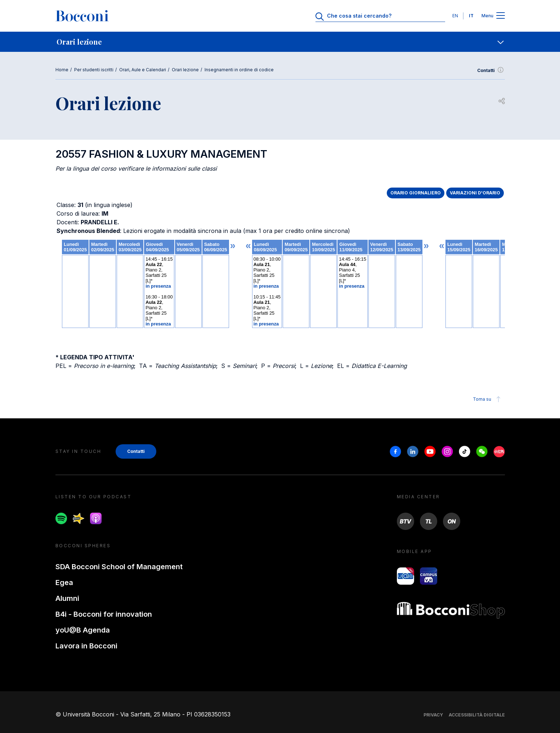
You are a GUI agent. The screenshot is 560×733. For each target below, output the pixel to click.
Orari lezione (185, 70)
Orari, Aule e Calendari (143, 70)
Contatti (491, 71)
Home (62, 70)
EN (455, 16)
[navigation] (280, 42)
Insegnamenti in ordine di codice (239, 70)
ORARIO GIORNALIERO (416, 193)
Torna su (488, 399)
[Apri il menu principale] (501, 16)
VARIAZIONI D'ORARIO (475, 193)
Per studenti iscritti (94, 70)
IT (471, 16)
